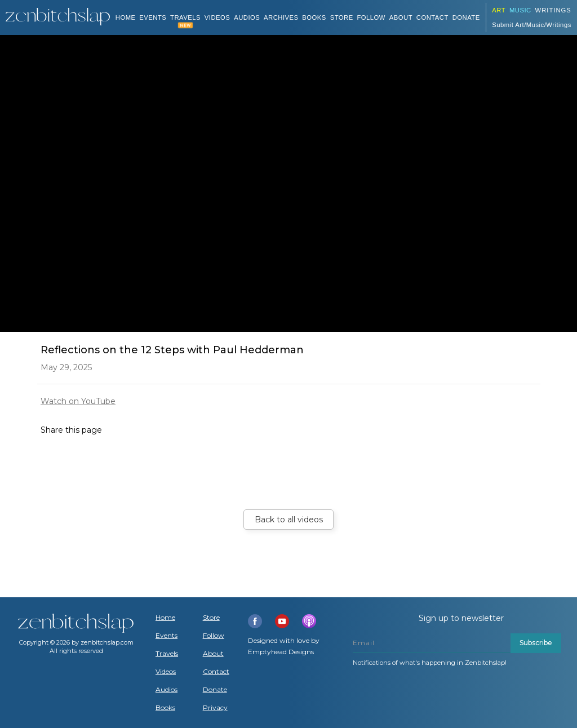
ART (499, 10)
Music (520, 10)
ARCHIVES (281, 17)
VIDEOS (218, 17)
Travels (167, 654)
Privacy (215, 708)
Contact (432, 17)
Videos (166, 672)
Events (153, 17)
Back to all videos (289, 520)
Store (342, 17)
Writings (553, 10)
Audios (167, 690)
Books (165, 708)
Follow (371, 17)
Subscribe (536, 643)
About (401, 17)
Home (126, 17)
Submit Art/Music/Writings (531, 25)
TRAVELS (185, 17)
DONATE (466, 17)
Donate (215, 690)
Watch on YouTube (78, 401)
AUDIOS (247, 17)
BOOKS (314, 17)
